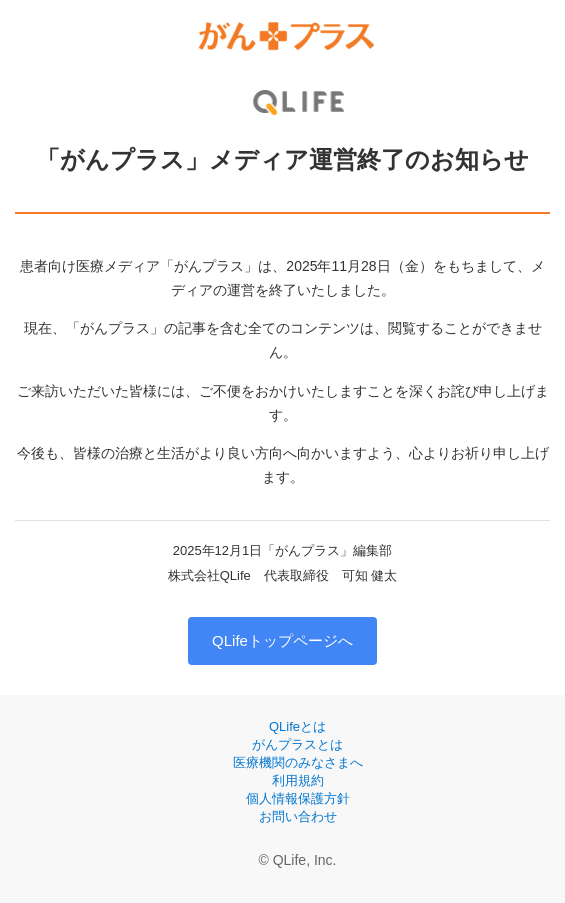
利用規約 (298, 780)
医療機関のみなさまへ (298, 762)
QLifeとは (297, 726)
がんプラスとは (297, 744)
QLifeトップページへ (282, 640)
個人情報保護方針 (298, 798)
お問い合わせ (298, 816)
